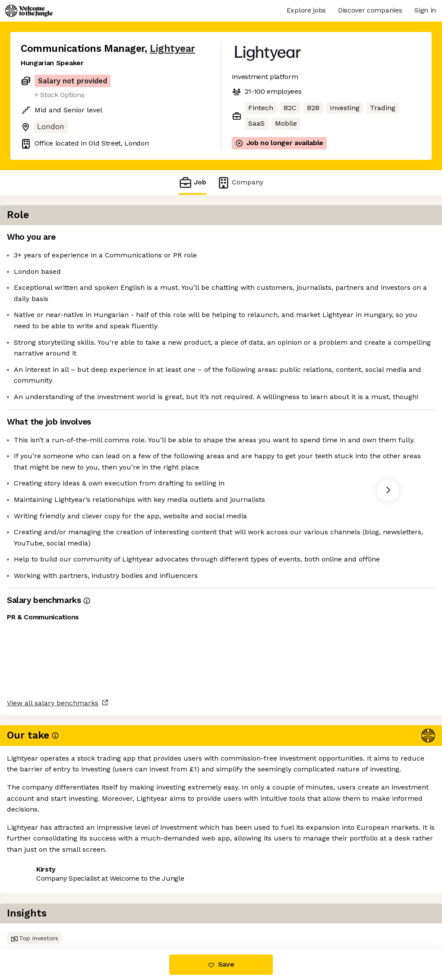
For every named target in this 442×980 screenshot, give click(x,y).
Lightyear (172, 49)
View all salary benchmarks (63, 880)
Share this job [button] (44, 913)
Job (193, 182)
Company (240, 182)
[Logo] (29, 11)
